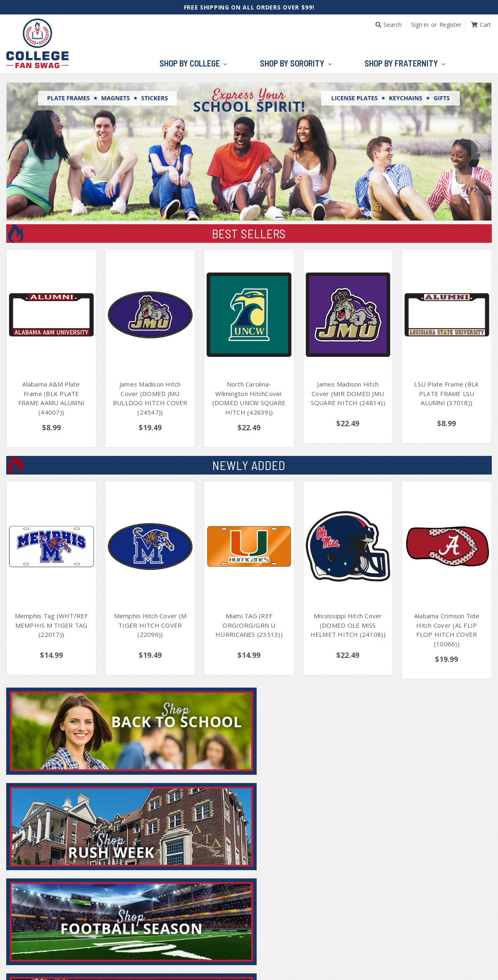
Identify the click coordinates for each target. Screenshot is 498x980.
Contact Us (322, 957)
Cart (286, 957)
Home (167, 957)
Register (450, 25)
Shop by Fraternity (405, 64)
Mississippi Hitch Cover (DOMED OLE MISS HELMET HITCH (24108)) (348, 625)
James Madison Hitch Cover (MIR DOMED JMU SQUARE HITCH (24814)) (348, 393)
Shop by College (193, 64)
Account (200, 957)
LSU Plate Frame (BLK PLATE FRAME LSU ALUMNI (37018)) (447, 393)
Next (479, 147)
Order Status (246, 957)
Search (393, 25)
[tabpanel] (249, 153)
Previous (19, 147)
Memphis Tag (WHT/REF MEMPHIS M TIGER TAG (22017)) (51, 625)
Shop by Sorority (296, 64)
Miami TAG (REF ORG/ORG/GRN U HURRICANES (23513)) (249, 625)
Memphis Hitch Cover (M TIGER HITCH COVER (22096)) (150, 625)
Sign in (420, 25)
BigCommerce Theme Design (302, 971)
